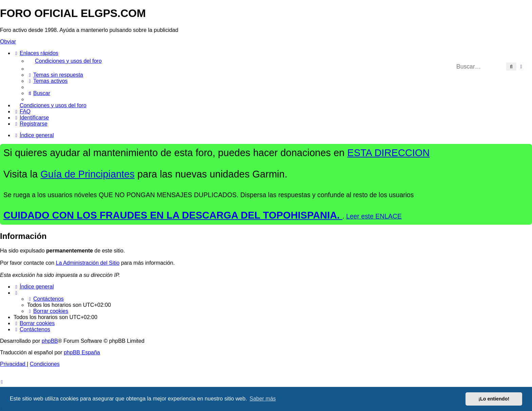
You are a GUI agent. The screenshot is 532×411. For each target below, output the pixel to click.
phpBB (50, 341)
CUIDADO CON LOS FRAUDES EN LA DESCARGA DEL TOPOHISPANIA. (173, 215)
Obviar (8, 42)
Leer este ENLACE (374, 216)
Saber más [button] (263, 399)
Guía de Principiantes (88, 174)
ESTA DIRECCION (389, 153)
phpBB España (82, 352)
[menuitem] (280, 61)
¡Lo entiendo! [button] (494, 399)
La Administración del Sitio (88, 263)
